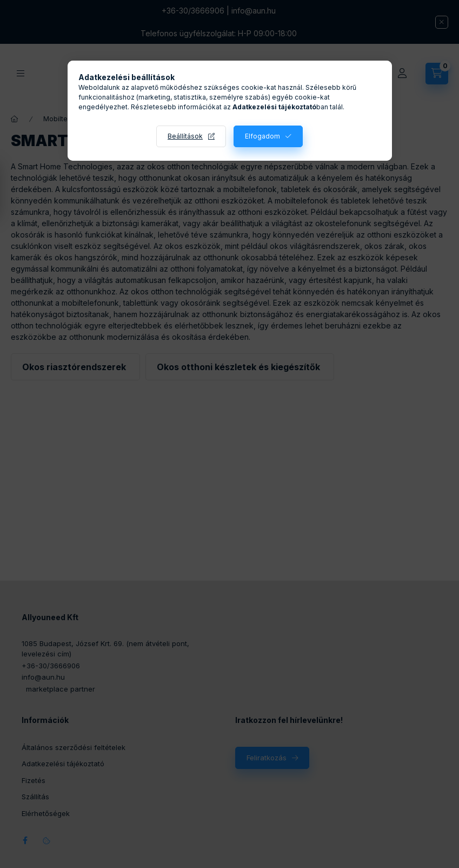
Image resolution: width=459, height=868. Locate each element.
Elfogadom (262, 136)
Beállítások (185, 136)
